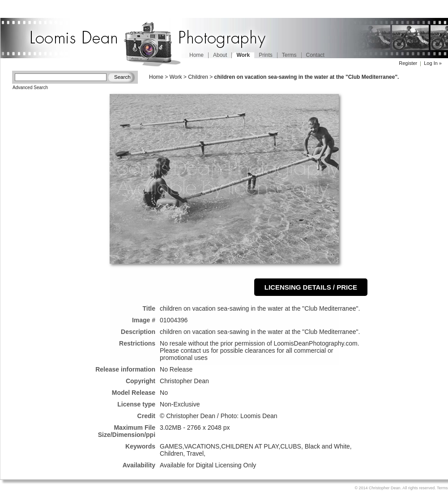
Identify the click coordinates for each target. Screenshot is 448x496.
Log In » (433, 63)
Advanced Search (30, 88)
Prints (266, 55)
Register (408, 63)
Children (198, 77)
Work (176, 77)
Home (196, 55)
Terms (289, 55)
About (220, 55)
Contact (315, 55)
